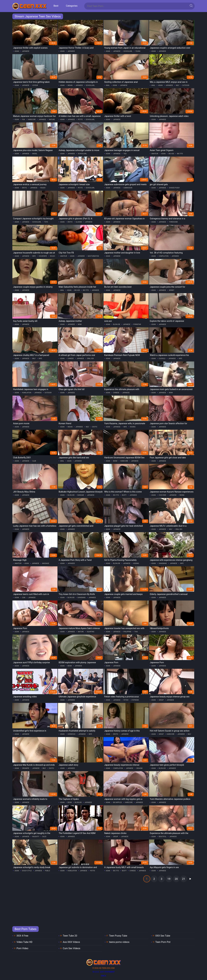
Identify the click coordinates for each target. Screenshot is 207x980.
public (48, 871)
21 (184, 879)
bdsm (115, 461)
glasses (79, 222)
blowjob (117, 324)
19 (169, 879)
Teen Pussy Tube (118, 936)
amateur (155, 154)
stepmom (135, 700)
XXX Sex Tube (163, 936)
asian (17, 51)
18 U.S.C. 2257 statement (103, 972)
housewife (43, 256)
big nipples (117, 802)
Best (56, 6)
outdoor (186, 85)
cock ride (162, 495)
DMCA (103, 976)
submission (128, 188)
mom (80, 324)
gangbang (163, 563)
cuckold (162, 359)
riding (182, 495)
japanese (26, 51)
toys (46, 222)
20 (176, 879)
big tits (180, 154)
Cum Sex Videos (72, 948)
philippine (127, 632)
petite (80, 120)
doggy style (27, 871)
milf (178, 85)
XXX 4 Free (22, 936)
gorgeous (71, 734)
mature (52, 120)
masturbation (93, 256)
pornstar (137, 324)
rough (43, 188)
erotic (25, 188)
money (171, 290)
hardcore (32, 120)
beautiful (163, 837)
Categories (72, 6)
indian (70, 85)
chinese (71, 359)
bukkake (81, 495)
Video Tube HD (24, 942)
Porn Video (22, 948)
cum (24, 598)
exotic (95, 427)
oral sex (90, 359)
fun (23, 120)
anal (108, 85)
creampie (26, 768)
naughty (36, 837)
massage (46, 563)
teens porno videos (119, 942)
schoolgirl (128, 51)
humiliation (27, 393)
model (35, 154)
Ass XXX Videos (71, 942)
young (138, 51)
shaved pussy (174, 188)
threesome (173, 222)
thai (136, 632)
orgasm (139, 768)
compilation (164, 256)
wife (34, 256)
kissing (133, 427)
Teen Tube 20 (70, 936)
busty (124, 495)
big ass (171, 154)
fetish (126, 700)
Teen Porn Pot (163, 942)
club (34, 461)
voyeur (35, 85)
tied (125, 154)
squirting (90, 632)
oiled (44, 837)
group (161, 700)
